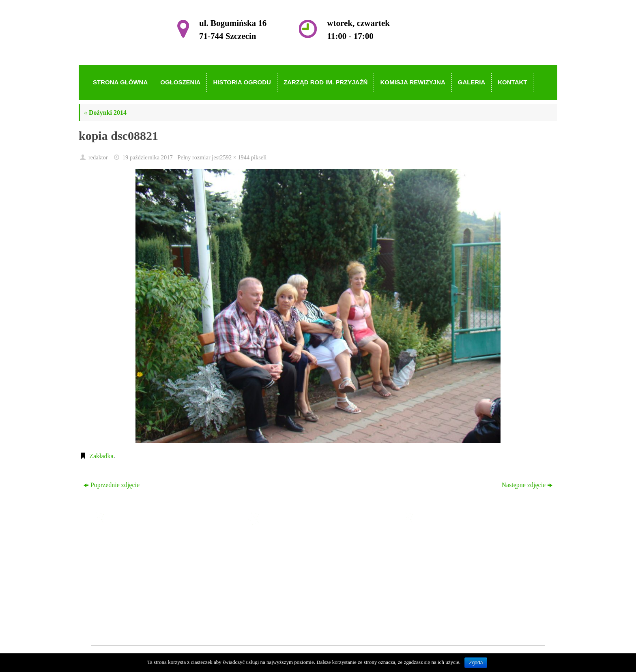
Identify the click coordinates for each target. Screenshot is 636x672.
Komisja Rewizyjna (291, 590)
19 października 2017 (148, 157)
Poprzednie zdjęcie (112, 485)
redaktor (98, 157)
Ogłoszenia (280, 555)
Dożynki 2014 (105, 113)
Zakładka (101, 456)
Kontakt (276, 613)
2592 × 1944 (235, 157)
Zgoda (476, 663)
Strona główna (284, 543)
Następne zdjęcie (527, 485)
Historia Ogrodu (286, 566)
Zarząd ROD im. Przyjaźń (299, 578)
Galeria (275, 601)
